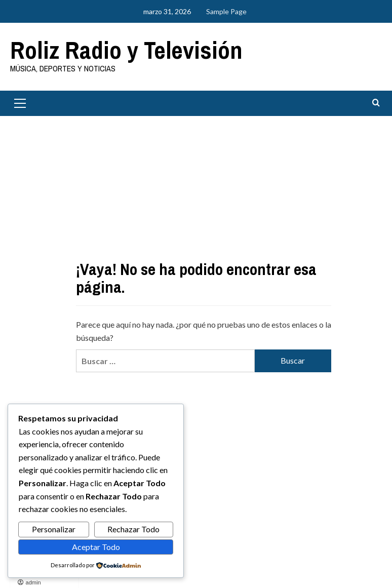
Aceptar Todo (96, 547)
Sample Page (226, 11)
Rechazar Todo (133, 529)
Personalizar (54, 529)
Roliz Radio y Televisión (126, 50)
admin (33, 582)
